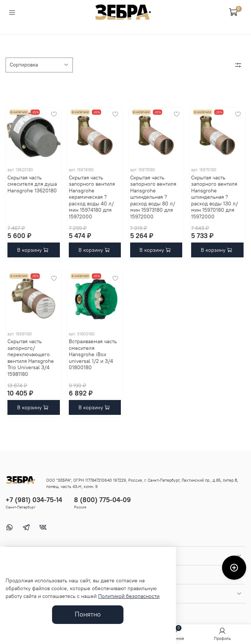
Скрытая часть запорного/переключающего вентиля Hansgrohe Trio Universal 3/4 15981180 (31, 358)
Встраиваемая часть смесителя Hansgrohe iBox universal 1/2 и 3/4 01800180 (93, 354)
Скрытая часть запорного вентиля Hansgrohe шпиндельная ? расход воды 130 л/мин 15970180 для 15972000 (215, 197)
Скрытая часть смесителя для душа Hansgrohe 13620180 (32, 184)
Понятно (88, 614)
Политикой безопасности (129, 596)
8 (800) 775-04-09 (102, 500)
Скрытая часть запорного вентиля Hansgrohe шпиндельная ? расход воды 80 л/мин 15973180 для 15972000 (153, 197)
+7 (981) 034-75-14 (34, 500)
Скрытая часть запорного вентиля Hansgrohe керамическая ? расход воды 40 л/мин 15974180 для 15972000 (92, 197)
